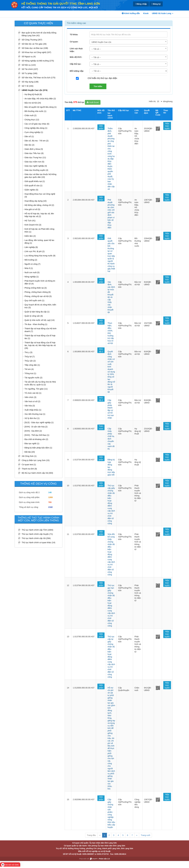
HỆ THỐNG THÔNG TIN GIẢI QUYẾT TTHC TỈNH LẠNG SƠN (61, 4)
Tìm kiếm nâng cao (76, 23)
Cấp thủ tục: (76, 64)
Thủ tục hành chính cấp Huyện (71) (37, 534)
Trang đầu (91, 835)
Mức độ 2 (101, 350)
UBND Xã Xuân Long (163, 13)
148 (50, 492)
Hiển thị (152, 101)
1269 (50, 497)
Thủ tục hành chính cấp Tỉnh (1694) (38, 530)
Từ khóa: (74, 34)
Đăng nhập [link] (141, 4)
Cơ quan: (74, 42)
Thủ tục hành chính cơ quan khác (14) (39, 542)
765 (50, 502)
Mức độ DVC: (76, 57)
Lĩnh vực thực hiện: (76, 50)
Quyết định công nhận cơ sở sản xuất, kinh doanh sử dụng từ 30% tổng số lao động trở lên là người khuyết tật (111, 372)
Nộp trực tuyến (167, 126)
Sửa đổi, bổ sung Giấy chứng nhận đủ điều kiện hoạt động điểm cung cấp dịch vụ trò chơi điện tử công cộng (111, 554)
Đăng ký (156, 4)
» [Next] (137, 835)
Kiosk (146, 13)
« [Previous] (100, 835)
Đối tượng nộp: (77, 71)
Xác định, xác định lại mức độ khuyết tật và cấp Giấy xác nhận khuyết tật (111, 297)
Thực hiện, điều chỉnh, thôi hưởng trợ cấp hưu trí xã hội (111, 333)
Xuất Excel (93, 102)
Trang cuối (145, 835)
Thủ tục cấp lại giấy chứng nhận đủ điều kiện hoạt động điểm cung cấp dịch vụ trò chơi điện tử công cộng (111, 657)
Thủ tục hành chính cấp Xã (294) (36, 538)
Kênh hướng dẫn (131, 13)
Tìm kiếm (98, 86)
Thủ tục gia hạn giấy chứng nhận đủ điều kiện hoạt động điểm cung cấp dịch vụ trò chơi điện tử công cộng (111, 606)
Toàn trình (101, 427)
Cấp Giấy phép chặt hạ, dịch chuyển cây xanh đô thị (111, 439)
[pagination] (159, 101)
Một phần (101, 127)
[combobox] (128, 42)
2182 (50, 507)
